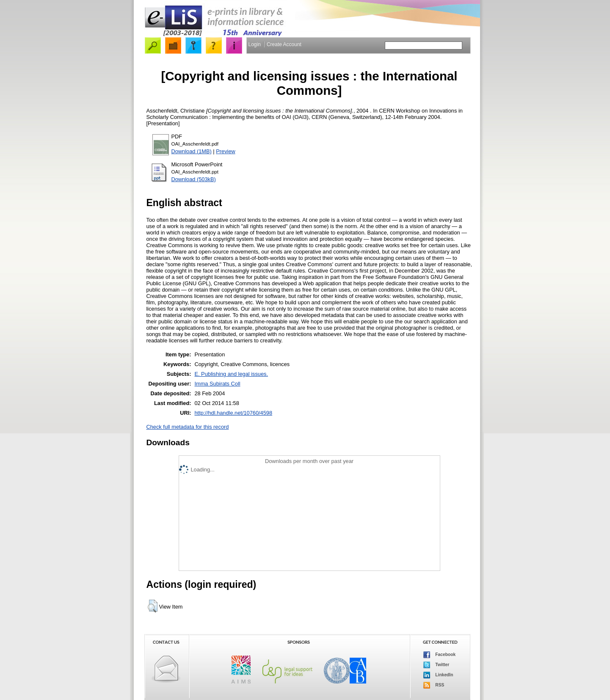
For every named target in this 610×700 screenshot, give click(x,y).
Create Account (284, 44)
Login (255, 44)
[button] (153, 606)
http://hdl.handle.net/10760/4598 (233, 413)
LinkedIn (438, 675)
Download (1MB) (192, 151)
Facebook (440, 655)
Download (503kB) (194, 179)
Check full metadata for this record (188, 427)
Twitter (436, 665)
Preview (226, 151)
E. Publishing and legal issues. (231, 374)
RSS (434, 685)
